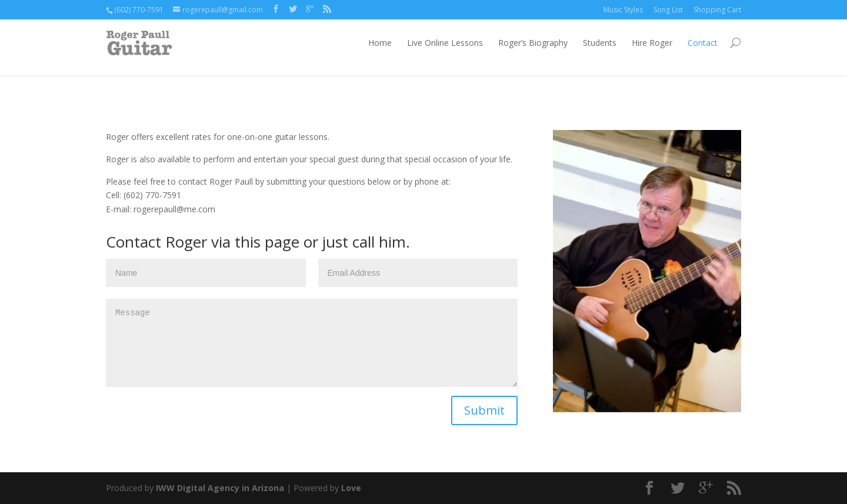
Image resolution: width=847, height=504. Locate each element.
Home (380, 43)
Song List (668, 10)
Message (312, 343)
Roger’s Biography (533, 43)
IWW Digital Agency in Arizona (220, 488)
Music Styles (623, 10)
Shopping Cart (717, 10)
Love (351, 488)
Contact (703, 43)
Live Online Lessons (445, 43)
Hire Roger (652, 43)
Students (600, 43)
